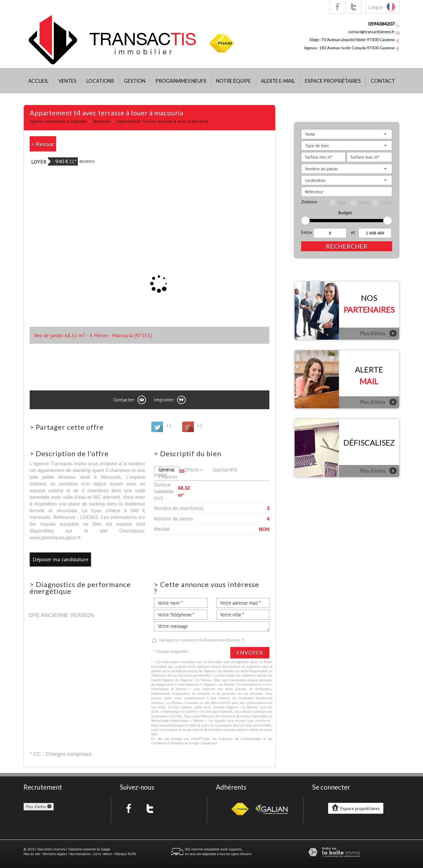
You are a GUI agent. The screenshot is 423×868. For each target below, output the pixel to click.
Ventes (67, 81)
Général (167, 470)
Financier (168, 477)
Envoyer (250, 653)
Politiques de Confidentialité (240, 739)
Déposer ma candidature (60, 559)
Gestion (135, 81)
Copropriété (225, 470)
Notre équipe (233, 81)
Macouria (102, 122)
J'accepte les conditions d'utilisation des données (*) (202, 640)
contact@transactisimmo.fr (371, 32)
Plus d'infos (378, 333)
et (353, 232)
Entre (307, 232)
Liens (97, 854)
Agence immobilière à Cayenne (58, 122)
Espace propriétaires (333, 81)
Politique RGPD (125, 854)
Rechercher (347, 246)
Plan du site (32, 854)
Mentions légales (55, 854)
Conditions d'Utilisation (167, 743)
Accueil (38, 81)
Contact (383, 81)
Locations (100, 81)
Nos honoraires (80, 854)
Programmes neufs (181, 81)
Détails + (194, 470)
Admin (108, 854)
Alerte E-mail (278, 81)
